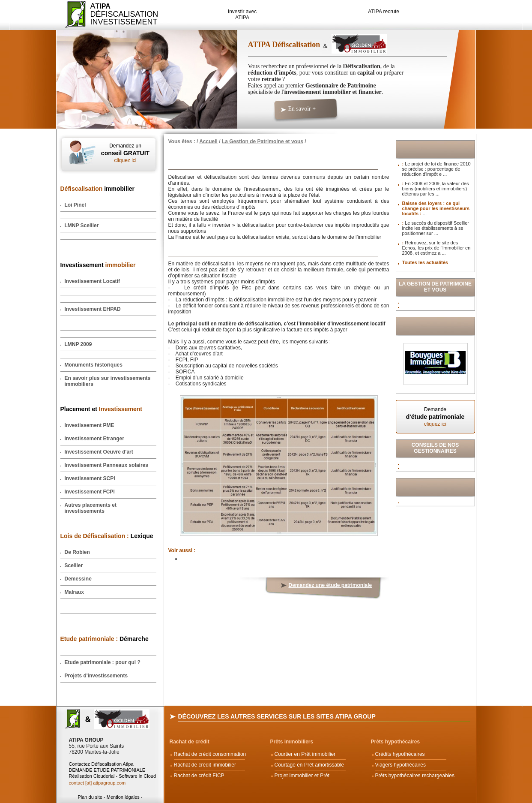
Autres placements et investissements (91, 508)
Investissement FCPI (90, 492)
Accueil (208, 141)
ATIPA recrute (384, 12)
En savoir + (302, 109)
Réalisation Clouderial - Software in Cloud (113, 776)
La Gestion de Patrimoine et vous (263, 141)
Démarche (105, 639)
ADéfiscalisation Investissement (119, 14)
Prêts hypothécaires (396, 742)
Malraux (74, 592)
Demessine (78, 579)
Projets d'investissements (96, 676)
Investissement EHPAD (93, 309)
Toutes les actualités (425, 262)
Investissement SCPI (90, 478)
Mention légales (123, 797)
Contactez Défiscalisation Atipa (101, 764)
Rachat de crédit (190, 742)
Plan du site (90, 797)
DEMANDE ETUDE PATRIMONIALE (107, 770)
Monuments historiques (94, 365)
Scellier (74, 565)
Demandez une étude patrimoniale (330, 585)
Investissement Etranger (94, 439)
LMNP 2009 (78, 344)
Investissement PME (90, 425)
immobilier (98, 189)
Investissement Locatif (92, 281)
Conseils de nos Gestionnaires (435, 448)
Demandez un (126, 153)
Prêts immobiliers (292, 742)
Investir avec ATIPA (242, 15)
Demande (435, 417)
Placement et (101, 409)
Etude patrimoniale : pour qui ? (103, 662)
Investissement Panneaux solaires (106, 465)
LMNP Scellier (82, 226)
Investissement (98, 265)
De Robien (77, 552)
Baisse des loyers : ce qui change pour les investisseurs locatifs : (436, 208)
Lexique (107, 536)
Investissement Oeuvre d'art (99, 452)
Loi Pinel (75, 205)
